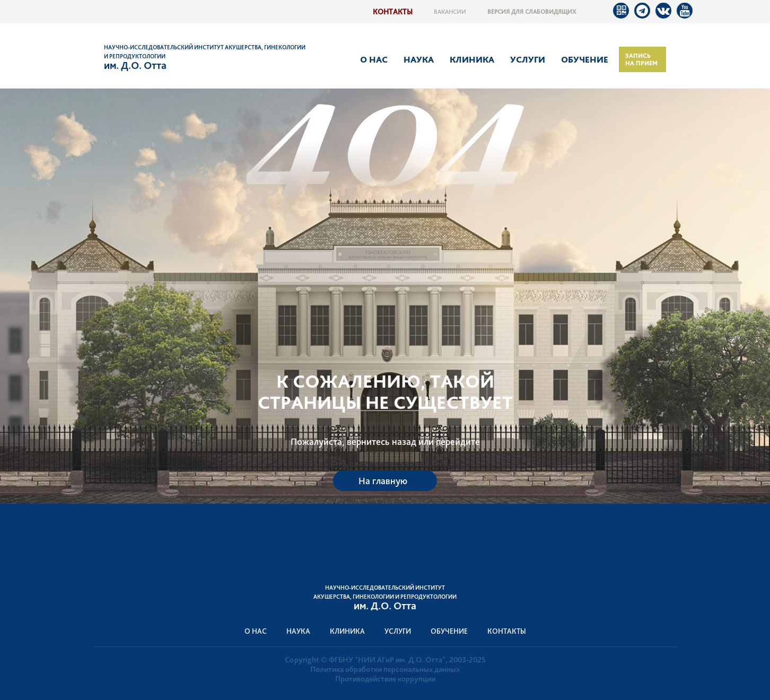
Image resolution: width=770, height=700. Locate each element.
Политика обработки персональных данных (385, 669)
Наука (419, 59)
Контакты (393, 11)
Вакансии (450, 12)
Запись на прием (641, 59)
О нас (374, 59)
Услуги (528, 59)
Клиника (472, 59)
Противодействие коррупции (385, 679)
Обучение (585, 59)
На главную (383, 481)
